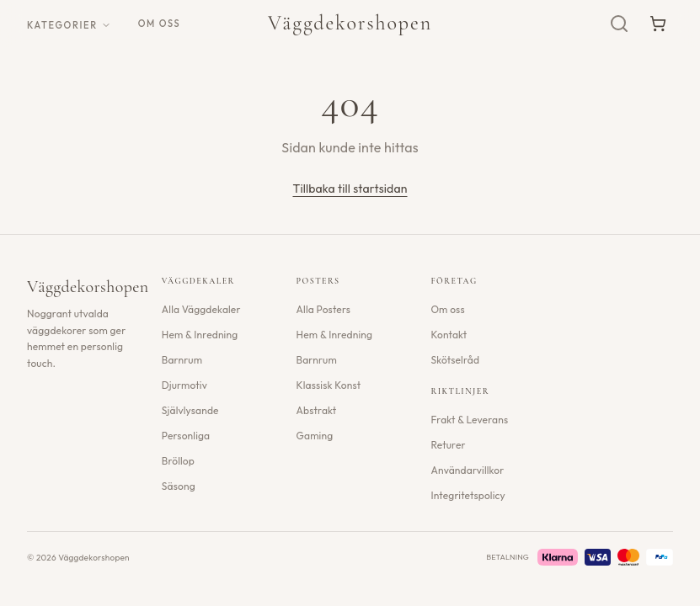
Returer (448, 445)
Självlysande (190, 410)
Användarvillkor (467, 470)
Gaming (315, 436)
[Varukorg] (658, 24)
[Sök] (619, 24)
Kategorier (69, 25)
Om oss (160, 24)
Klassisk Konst (329, 385)
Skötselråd (455, 360)
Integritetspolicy (468, 495)
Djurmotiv (184, 385)
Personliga (186, 436)
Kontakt (449, 335)
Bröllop (178, 461)
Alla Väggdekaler (201, 309)
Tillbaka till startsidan (350, 189)
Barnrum (182, 360)
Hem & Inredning (200, 335)
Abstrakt (317, 410)
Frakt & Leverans (469, 420)
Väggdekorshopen (350, 23)
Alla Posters (323, 309)
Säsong (179, 486)
